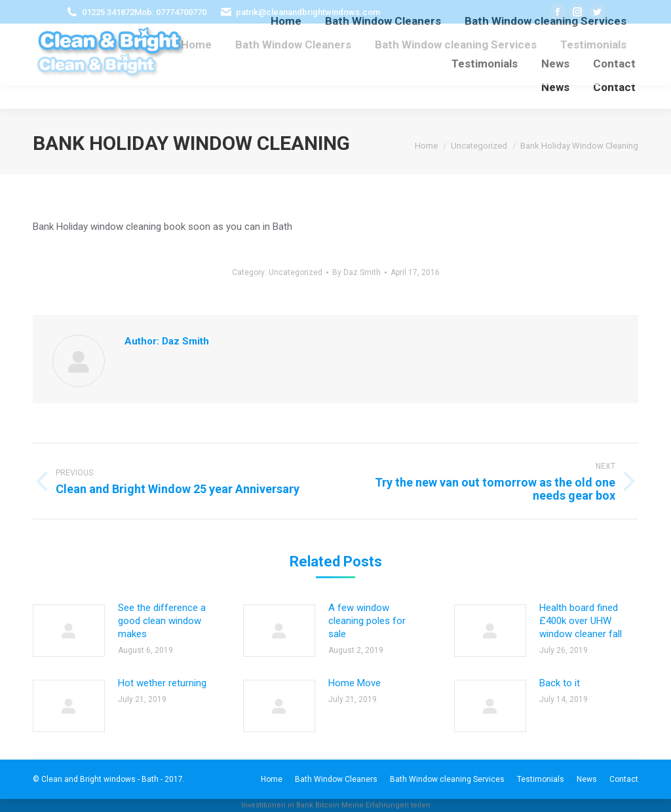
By (356, 272)
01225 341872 (108, 12)
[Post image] (69, 631)
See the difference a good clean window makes (162, 621)
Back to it (560, 683)
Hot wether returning (162, 683)
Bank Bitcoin (318, 805)
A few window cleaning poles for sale (367, 621)
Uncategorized (296, 272)
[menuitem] (196, 45)
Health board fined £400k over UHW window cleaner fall (581, 621)
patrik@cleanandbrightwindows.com (308, 12)
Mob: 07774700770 (170, 12)
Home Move (355, 683)
